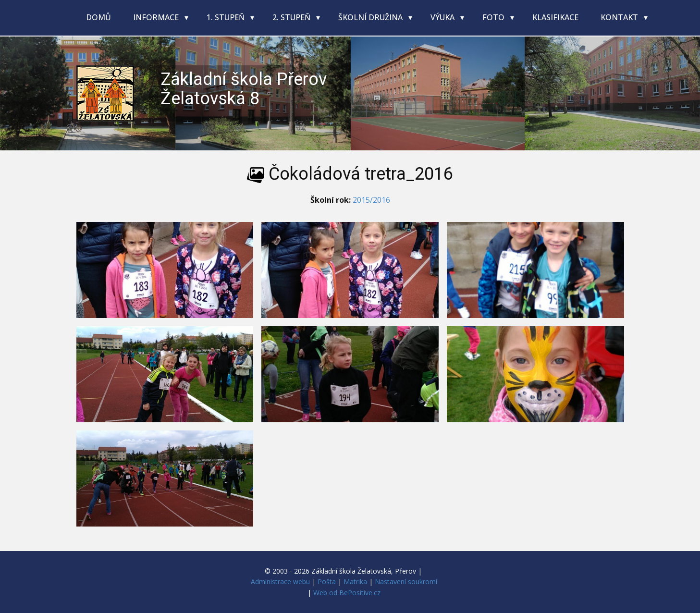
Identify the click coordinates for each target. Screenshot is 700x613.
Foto (494, 17)
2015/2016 (371, 200)
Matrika (355, 582)
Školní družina (371, 17)
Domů (98, 17)
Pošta (327, 582)
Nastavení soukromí (406, 582)
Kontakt (620, 17)
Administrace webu (280, 582)
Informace (157, 17)
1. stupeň (227, 17)
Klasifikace (555, 17)
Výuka (443, 17)
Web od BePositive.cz (347, 593)
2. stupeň (292, 17)
